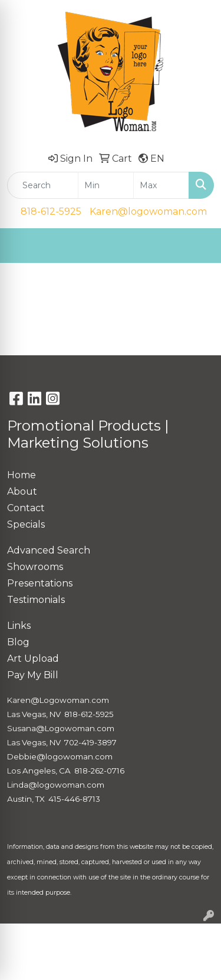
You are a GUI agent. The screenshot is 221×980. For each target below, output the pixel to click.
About (22, 491)
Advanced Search (49, 550)
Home (22, 475)
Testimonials (36, 600)
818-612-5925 (51, 211)
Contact (26, 508)
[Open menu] (197, 246)
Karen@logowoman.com (148, 211)
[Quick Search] (43, 185)
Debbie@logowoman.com (60, 756)
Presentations (40, 583)
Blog (18, 642)
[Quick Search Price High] (161, 185)
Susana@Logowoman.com (61, 728)
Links (19, 626)
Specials (26, 524)
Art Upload (33, 659)
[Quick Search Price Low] (106, 185)
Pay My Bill (33, 675)
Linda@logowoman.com (56, 785)
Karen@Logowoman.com (58, 700)
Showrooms (35, 567)
